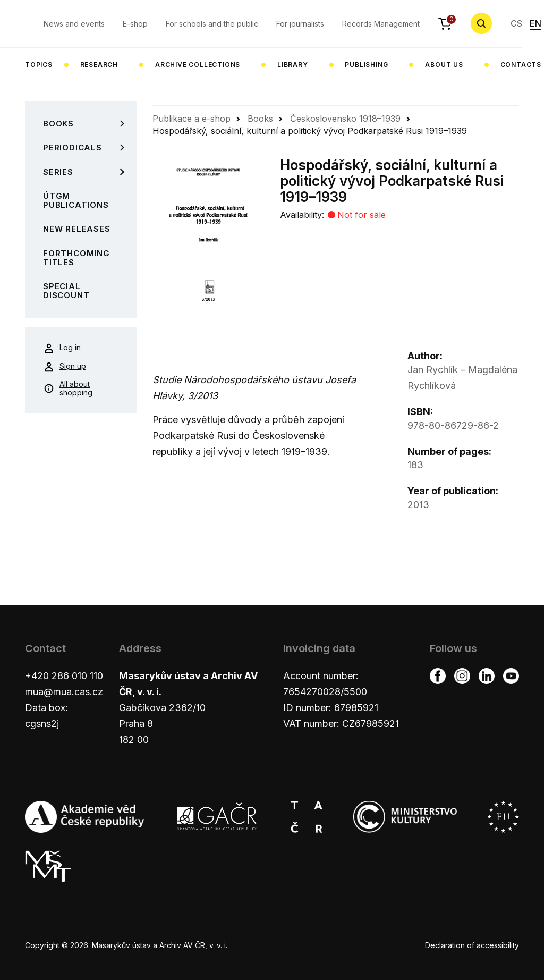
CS (516, 23)
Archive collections (198, 65)
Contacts (521, 65)
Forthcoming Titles (76, 258)
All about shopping (68, 388)
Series (58, 172)
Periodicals (73, 147)
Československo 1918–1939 (345, 119)
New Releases (77, 229)
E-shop (135, 24)
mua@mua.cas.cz (64, 692)
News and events (74, 24)
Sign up (65, 367)
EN (535, 23)
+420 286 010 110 (64, 676)
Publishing (366, 65)
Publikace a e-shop (192, 119)
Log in (62, 348)
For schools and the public (212, 24)
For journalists (300, 24)
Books (58, 124)
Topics (39, 65)
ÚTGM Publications (76, 200)
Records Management (381, 24)
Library (293, 65)
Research (99, 65)
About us (444, 65)
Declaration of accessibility (472, 945)
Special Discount (66, 291)
